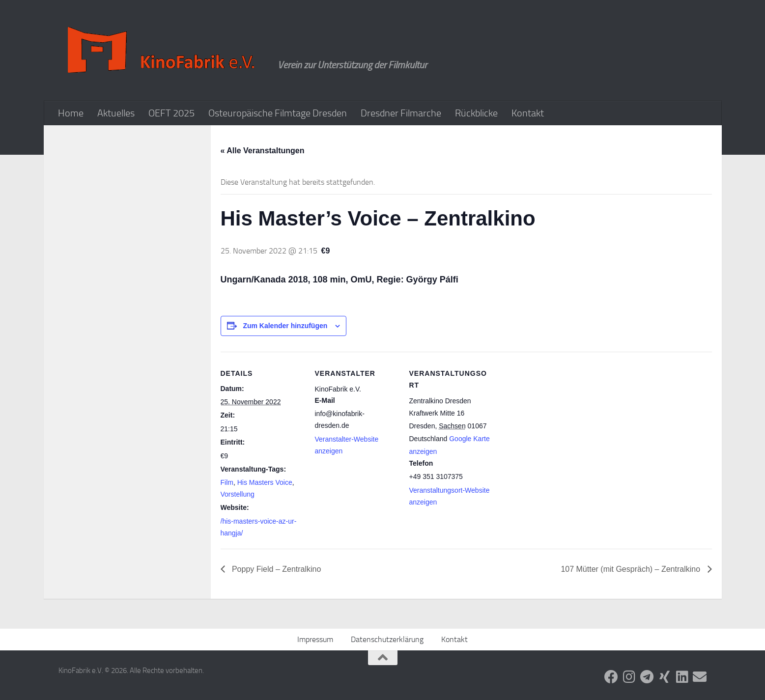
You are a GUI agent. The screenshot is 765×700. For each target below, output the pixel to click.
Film (227, 482)
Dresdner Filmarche (401, 113)
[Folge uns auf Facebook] (611, 677)
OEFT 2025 (171, 113)
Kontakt (528, 113)
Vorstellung (238, 494)
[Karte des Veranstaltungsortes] (555, 419)
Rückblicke (476, 113)
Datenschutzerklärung (387, 639)
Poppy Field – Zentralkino (276, 569)
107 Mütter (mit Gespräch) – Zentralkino (631, 569)
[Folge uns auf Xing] (664, 677)
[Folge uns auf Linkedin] (682, 677)
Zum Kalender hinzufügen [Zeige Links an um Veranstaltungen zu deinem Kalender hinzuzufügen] (285, 326)
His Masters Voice (265, 482)
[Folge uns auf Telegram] (647, 677)
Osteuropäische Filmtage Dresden (278, 113)
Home (71, 113)
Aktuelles (116, 113)
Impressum (315, 639)
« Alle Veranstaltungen (263, 151)
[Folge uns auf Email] (700, 677)
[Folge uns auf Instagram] (629, 677)
